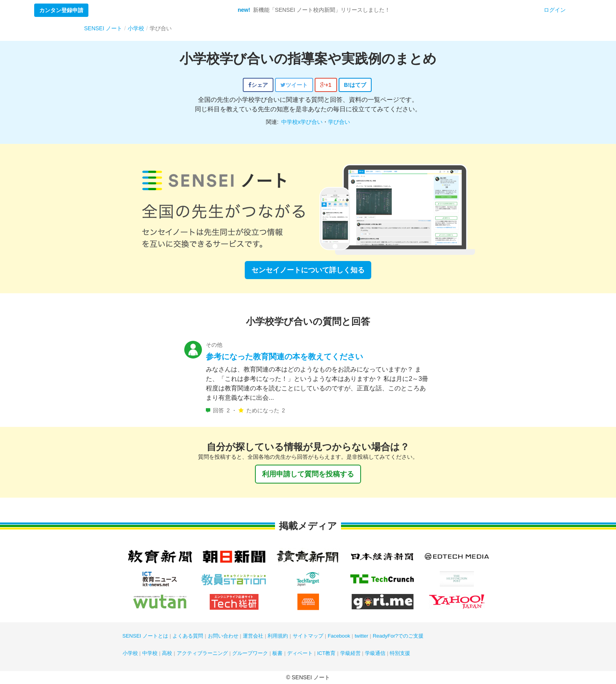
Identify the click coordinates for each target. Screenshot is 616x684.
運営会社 (253, 636)
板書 (277, 653)
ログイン (555, 10)
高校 (167, 653)
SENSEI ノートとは (145, 636)
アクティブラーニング (202, 653)
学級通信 (375, 653)
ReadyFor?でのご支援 (398, 636)
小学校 (130, 653)
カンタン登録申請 (61, 10)
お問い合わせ (223, 636)
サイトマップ (308, 636)
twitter (362, 636)
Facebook (339, 636)
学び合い (339, 122)
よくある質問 (188, 636)
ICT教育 (326, 653)
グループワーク (250, 653)
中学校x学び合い (302, 122)
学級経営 (350, 653)
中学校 (150, 653)
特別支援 (400, 653)
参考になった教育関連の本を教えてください (284, 357)
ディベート (300, 653)
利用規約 (278, 636)
